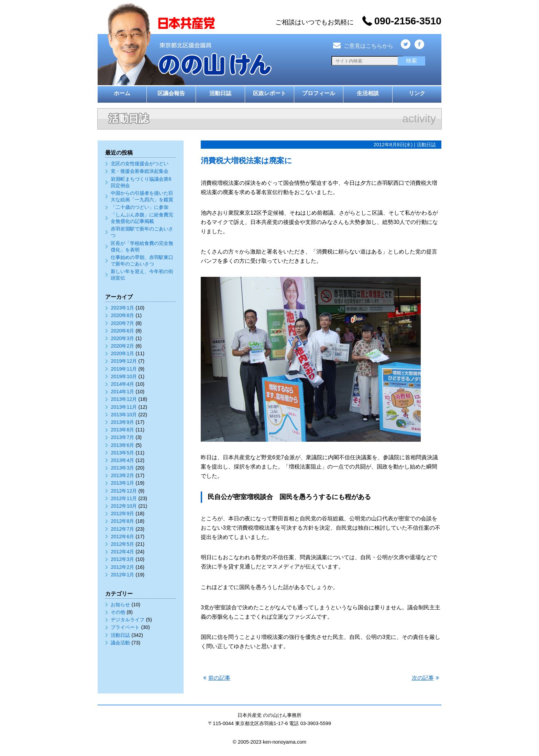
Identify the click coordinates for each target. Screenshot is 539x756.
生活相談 (368, 93)
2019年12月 (124, 361)
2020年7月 (122, 323)
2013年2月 (122, 475)
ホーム (122, 93)
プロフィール (319, 93)
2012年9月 (122, 514)
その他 (118, 612)
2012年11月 (124, 498)
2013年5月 (122, 453)
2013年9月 (122, 422)
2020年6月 (122, 331)
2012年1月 (122, 575)
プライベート (125, 627)
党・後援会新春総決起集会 (140, 171)
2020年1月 (122, 353)
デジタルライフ (128, 620)
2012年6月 (122, 537)
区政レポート (269, 93)
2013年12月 (124, 399)
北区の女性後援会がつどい (140, 163)
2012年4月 (122, 552)
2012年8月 (122, 521)
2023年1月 (122, 308)
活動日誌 (220, 93)
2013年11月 (124, 407)
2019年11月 (124, 369)
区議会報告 (171, 93)
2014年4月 (122, 384)
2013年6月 (122, 445)
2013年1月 (122, 483)
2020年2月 (122, 346)
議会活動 (120, 643)
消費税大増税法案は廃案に (246, 161)
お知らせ (120, 605)
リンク (417, 93)
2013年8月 (122, 430)
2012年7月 (122, 529)
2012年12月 (124, 491)
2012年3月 (122, 559)
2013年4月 (122, 460)
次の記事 (423, 678)
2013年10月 (124, 415)
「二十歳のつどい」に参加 (140, 207)
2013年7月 (122, 437)
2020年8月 (122, 315)
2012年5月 (122, 544)
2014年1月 (122, 392)
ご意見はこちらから (362, 46)
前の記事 (219, 678)
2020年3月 (122, 338)
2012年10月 (124, 506)
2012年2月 (122, 567)
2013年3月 (122, 468)
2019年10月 (124, 376)
